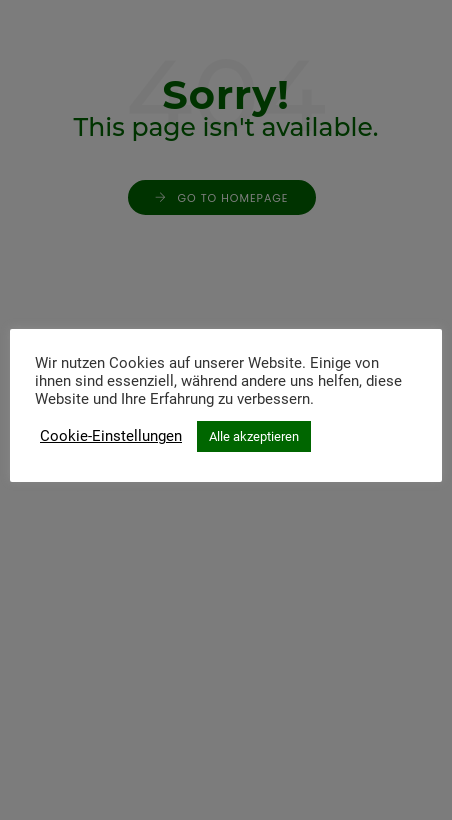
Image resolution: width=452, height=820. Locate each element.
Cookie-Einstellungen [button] (111, 436)
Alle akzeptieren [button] (254, 436)
